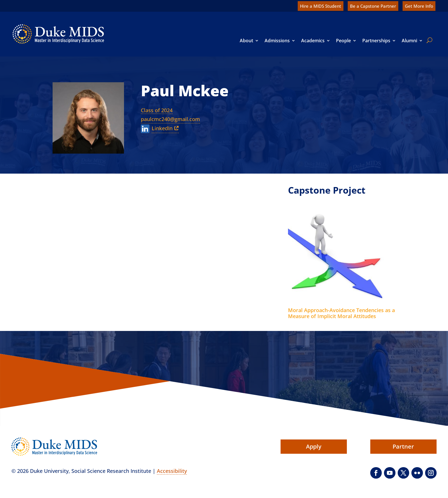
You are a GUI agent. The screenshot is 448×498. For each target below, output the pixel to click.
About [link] (246, 41)
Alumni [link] (409, 41)
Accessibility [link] (172, 471)
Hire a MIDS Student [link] (321, 6)
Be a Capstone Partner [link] (373, 6)
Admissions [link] (277, 41)
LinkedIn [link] (162, 128)
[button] (376, 473)
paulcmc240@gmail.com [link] (170, 119)
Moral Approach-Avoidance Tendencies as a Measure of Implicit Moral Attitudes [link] (341, 313)
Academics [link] (313, 41)
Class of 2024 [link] (157, 110)
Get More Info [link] (419, 6)
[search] (428, 40)
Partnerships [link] (376, 41)
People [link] (343, 41)
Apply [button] (314, 446)
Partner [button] (403, 446)
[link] (58, 34)
